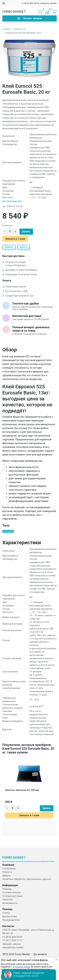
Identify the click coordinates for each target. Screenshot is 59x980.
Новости (7, 872)
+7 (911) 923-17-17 (12, 940)
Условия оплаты (11, 892)
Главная (6, 29)
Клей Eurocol (19, 29)
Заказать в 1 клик (15, 239)
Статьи (6, 913)
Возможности (10, 903)
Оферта (6, 876)
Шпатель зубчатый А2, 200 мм (22, 790)
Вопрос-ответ (10, 916)
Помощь (7, 889)
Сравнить (24, 247)
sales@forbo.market (13, 947)
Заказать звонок (49, 3)
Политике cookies (22, 967)
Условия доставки (12, 896)
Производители (11, 920)
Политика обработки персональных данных (27, 879)
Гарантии (7, 900)
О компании (9, 869)
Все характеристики (12, 201)
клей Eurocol (8, 531)
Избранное (9, 247)
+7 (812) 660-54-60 (30, 3)
